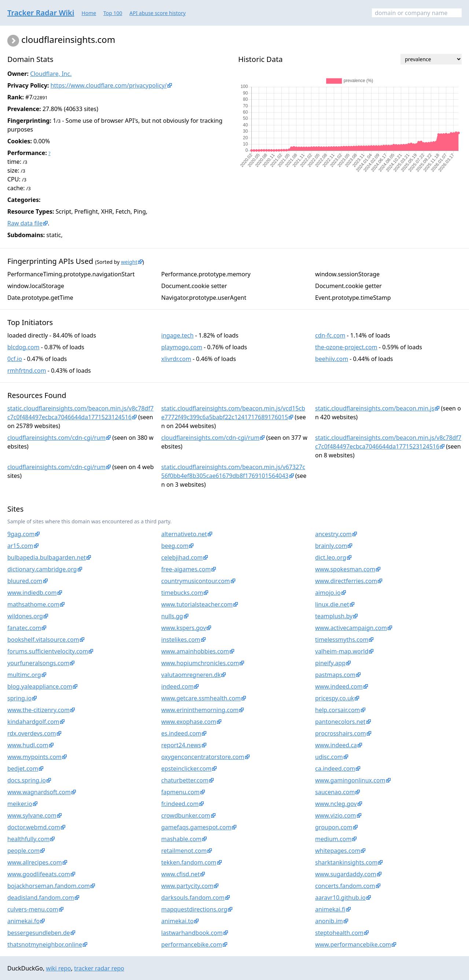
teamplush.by (334, 616)
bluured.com (25, 581)
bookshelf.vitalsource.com (43, 640)
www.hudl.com (28, 745)
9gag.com (21, 534)
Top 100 (113, 13)
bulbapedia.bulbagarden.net (47, 557)
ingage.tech (177, 335)
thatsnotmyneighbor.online (45, 944)
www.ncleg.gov (336, 804)
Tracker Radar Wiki (41, 13)
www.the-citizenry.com (38, 710)
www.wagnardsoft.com (39, 792)
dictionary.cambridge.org (42, 569)
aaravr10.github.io (340, 898)
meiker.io (20, 804)
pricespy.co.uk (335, 698)
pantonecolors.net (340, 722)
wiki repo (58, 968)
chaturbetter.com (185, 780)
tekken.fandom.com (189, 862)
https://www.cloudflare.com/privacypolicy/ (109, 85)
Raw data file (25, 223)
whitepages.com (338, 851)
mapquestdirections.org (194, 909)
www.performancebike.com (353, 944)
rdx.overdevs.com (32, 733)
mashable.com (181, 839)
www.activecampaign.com (351, 628)
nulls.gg (172, 616)
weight (129, 262)
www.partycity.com (187, 886)
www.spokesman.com (345, 569)
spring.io (19, 698)
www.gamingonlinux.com (350, 780)
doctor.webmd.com (34, 827)
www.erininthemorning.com (200, 710)
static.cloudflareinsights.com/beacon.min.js (375, 408)
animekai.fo (23, 921)
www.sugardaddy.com (346, 874)
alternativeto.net (184, 534)
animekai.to (177, 921)
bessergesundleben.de (39, 933)
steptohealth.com (339, 933)
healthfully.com (28, 839)
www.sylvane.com (32, 815)
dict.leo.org (331, 557)
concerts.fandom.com (345, 886)
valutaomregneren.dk (191, 675)
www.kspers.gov (184, 628)
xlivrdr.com (176, 359)
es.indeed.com (181, 733)
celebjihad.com (182, 557)
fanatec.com (24, 628)
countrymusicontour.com (196, 581)
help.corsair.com (338, 710)
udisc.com (329, 757)
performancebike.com (192, 944)
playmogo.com (182, 347)
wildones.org (25, 616)
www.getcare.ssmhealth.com (201, 698)
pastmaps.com (335, 675)
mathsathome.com (33, 604)
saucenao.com (335, 792)
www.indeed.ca (336, 745)
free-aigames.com (186, 569)
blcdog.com (23, 347)
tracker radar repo (99, 968)
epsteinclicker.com (186, 769)
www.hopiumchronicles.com (200, 663)
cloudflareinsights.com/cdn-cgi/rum (56, 438)
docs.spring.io (27, 780)
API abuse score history (158, 13)
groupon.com (334, 827)
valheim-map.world (342, 651)
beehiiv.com (332, 359)
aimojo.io (328, 593)
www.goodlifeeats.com (39, 874)
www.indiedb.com (32, 593)
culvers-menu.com (33, 909)
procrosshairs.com (341, 733)
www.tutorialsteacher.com (197, 604)
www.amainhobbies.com (195, 651)
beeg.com (175, 546)
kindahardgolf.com (33, 722)
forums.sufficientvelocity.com (48, 651)
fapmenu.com (180, 792)
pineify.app (330, 663)
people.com (23, 851)
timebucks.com (182, 593)
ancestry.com (333, 534)
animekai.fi (330, 909)
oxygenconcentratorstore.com (203, 757)
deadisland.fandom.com (41, 898)
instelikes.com (181, 640)
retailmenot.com (184, 851)
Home (89, 13)
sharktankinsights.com (346, 862)
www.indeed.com (339, 686)
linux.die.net (332, 604)
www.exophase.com (189, 722)
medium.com (333, 839)
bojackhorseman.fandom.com (49, 886)
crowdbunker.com (186, 815)
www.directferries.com (346, 581)
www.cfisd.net (180, 874)
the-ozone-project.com (346, 347)
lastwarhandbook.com (192, 933)
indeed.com (177, 686)
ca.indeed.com (335, 769)
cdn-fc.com (330, 335)
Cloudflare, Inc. (51, 74)
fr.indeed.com (180, 804)
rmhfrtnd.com (27, 371)
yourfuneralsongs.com (38, 663)
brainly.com (331, 546)
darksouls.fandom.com (193, 898)
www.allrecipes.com (35, 862)
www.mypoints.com (34, 757)
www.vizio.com (336, 815)
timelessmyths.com (342, 640)
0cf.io (15, 359)
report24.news (181, 745)
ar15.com (20, 546)
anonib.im (329, 921)
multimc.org (24, 675)
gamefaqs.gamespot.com (196, 827)
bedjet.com (23, 769)
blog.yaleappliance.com (40, 686)
